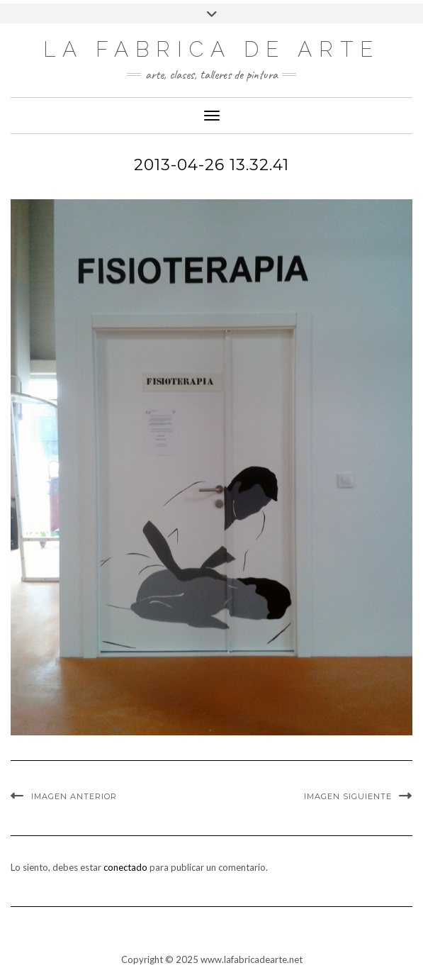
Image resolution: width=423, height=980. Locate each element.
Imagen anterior (74, 796)
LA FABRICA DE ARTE (211, 49)
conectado (125, 867)
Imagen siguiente (348, 796)
